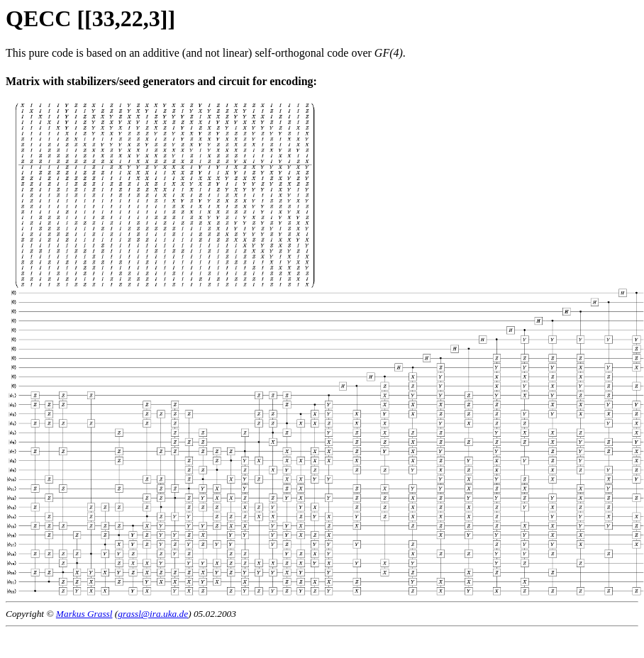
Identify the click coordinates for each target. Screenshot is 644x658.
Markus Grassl (84, 614)
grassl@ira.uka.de (153, 614)
